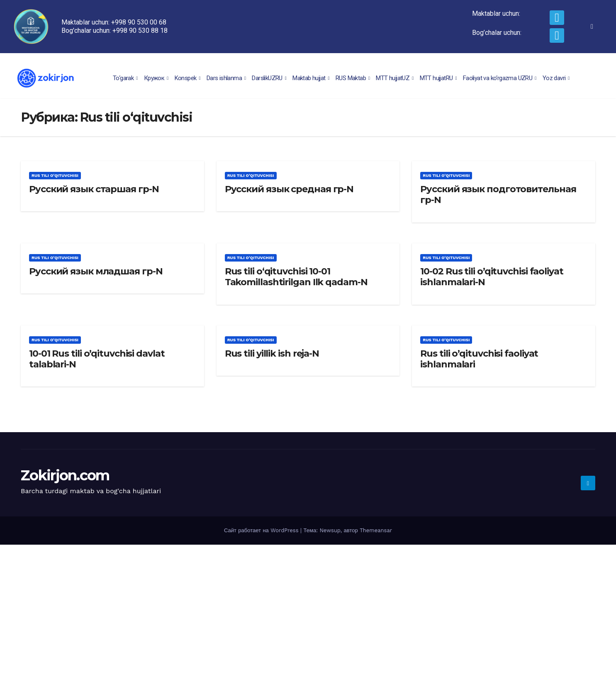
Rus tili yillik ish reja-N (272, 353)
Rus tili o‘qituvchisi (55, 175)
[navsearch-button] (592, 27)
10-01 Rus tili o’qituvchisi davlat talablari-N (97, 359)
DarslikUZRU (270, 78)
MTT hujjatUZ (396, 78)
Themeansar (376, 530)
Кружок (157, 78)
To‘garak (126, 78)
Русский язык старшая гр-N (94, 189)
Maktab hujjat (312, 78)
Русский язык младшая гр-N (96, 271)
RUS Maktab (354, 78)
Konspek (189, 78)
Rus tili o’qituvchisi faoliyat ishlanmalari (479, 359)
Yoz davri (557, 78)
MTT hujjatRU (439, 78)
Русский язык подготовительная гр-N (498, 194)
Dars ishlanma (227, 78)
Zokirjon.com (65, 475)
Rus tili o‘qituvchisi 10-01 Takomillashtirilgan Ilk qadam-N (296, 277)
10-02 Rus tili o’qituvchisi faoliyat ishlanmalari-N (492, 277)
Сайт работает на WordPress (262, 530)
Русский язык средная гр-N (289, 189)
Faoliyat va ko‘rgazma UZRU (501, 78)
